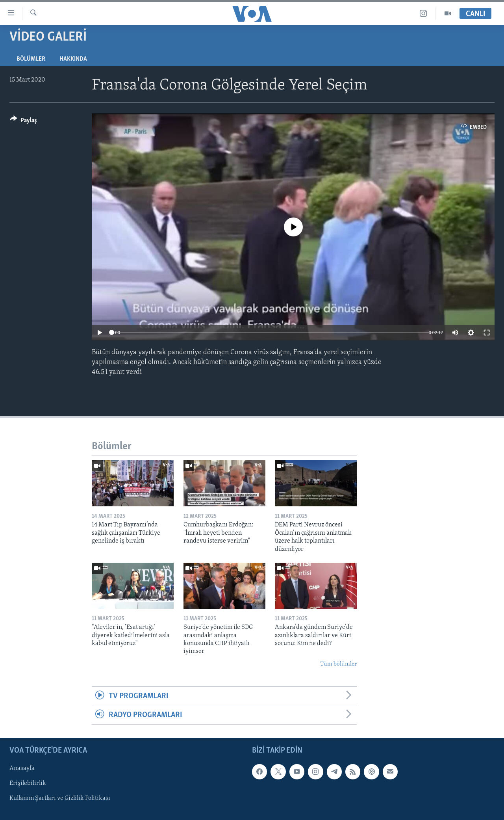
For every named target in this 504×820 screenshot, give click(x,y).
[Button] (23, 122)
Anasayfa (22, 768)
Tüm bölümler (338, 664)
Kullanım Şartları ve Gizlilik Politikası (60, 798)
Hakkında (73, 59)
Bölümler (31, 59)
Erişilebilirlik (28, 783)
